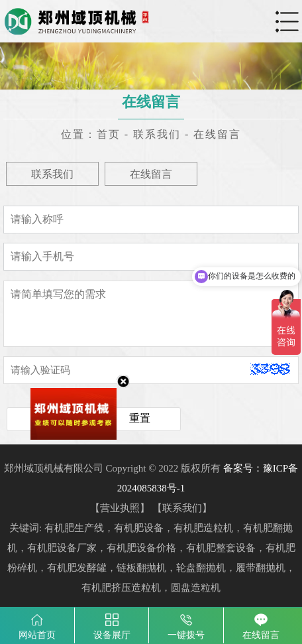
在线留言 (217, 134)
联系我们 (157, 134)
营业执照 (120, 508)
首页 (109, 134)
